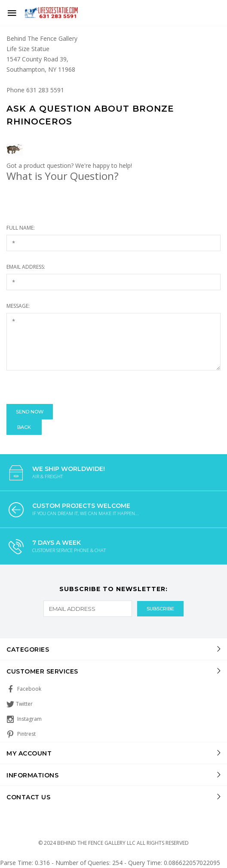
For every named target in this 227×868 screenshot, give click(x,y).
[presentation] (72, 387)
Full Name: (21, 228)
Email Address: (26, 267)
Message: (18, 306)
